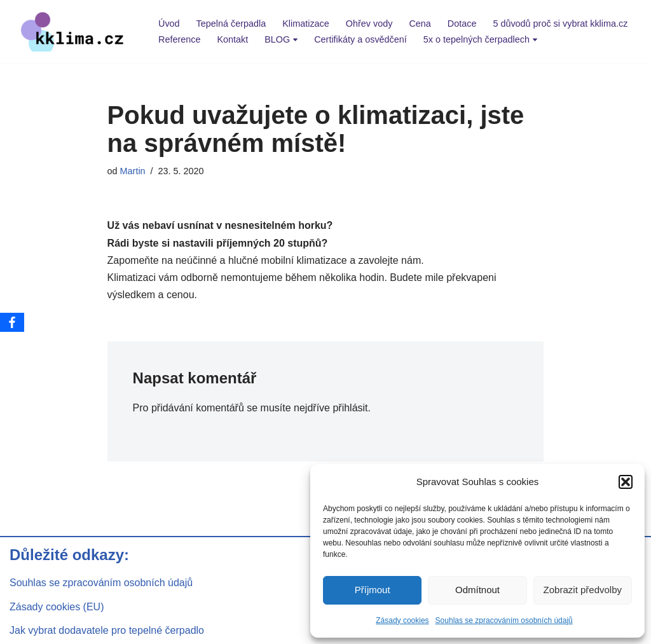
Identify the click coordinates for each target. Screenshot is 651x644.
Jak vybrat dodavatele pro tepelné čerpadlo (107, 630)
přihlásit (350, 408)
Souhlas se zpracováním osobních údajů (504, 620)
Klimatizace (306, 24)
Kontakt (232, 39)
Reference (179, 39)
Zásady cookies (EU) (57, 607)
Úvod (169, 24)
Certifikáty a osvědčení (360, 39)
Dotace (462, 24)
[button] (626, 482)
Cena (420, 24)
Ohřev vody (369, 24)
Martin (133, 171)
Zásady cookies (402, 620)
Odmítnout (477, 590)
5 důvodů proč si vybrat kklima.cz (560, 24)
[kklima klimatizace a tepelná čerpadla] (73, 31)
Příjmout (373, 590)
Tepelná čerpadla (231, 24)
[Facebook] (12, 322)
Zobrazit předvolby (583, 590)
